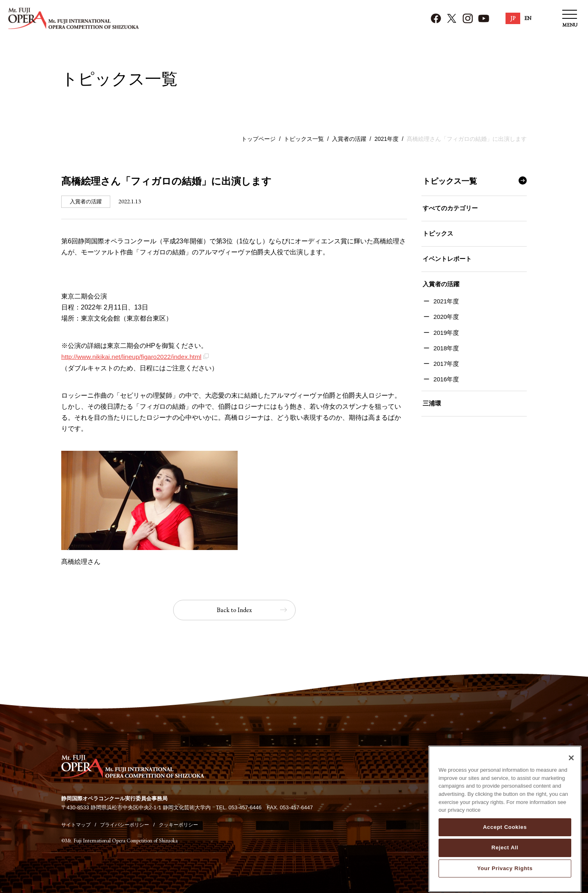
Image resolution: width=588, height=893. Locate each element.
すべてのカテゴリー (449, 209)
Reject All (505, 855)
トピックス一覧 (304, 139)
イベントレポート (446, 262)
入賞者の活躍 (349, 139)
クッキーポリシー (187, 825)
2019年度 (445, 338)
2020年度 (445, 322)
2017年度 (445, 370)
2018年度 (445, 354)
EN (528, 18)
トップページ (258, 139)
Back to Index (234, 610)
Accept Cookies (505, 835)
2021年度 (386, 139)
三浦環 (431, 411)
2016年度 (445, 386)
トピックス (437, 235)
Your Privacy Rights (505, 876)
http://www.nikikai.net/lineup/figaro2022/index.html (134, 357)
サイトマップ (77, 825)
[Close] (571, 766)
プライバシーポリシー (129, 825)
